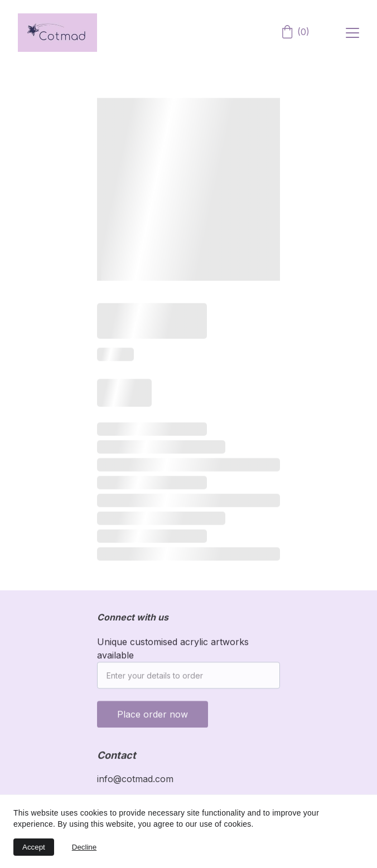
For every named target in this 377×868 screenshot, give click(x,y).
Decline (84, 847)
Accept (34, 847)
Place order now (153, 721)
